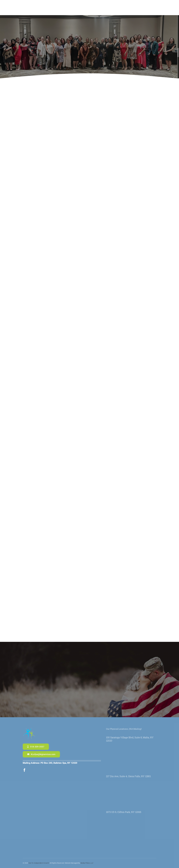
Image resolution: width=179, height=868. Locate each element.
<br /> (132, 752)
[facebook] (24, 770)
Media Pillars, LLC (87, 859)
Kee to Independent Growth (39, 859)
